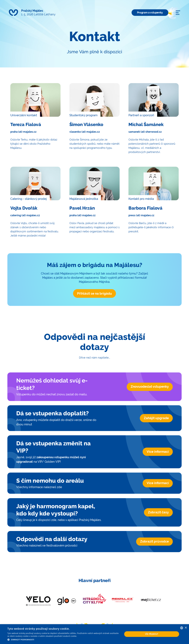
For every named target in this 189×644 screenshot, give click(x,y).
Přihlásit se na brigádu (94, 293)
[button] (64, 640)
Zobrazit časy (158, 512)
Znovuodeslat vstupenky (150, 387)
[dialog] (94, 634)
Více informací (158, 452)
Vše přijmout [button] (152, 634)
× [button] (186, 628)
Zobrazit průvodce (154, 541)
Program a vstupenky (150, 12)
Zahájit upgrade (156, 418)
